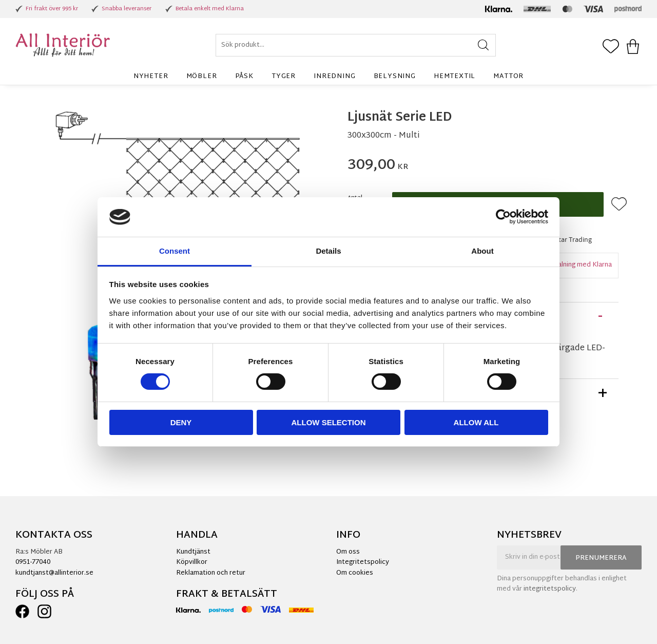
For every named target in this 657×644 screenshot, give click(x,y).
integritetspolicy (550, 589)
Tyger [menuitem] (284, 77)
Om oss (348, 552)
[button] (611, 47)
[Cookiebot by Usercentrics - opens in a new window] (503, 217)
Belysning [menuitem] (395, 77)
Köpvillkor (192, 562)
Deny (181, 422)
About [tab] (482, 251)
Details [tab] (328, 251)
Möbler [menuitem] (202, 77)
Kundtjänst (193, 552)
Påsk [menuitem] (244, 77)
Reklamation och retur (211, 573)
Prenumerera (601, 558)
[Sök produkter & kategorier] (356, 45)
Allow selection (329, 422)
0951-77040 (33, 562)
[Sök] (483, 45)
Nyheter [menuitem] (151, 77)
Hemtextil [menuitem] (455, 77)
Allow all (476, 422)
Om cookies (355, 573)
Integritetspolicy (363, 562)
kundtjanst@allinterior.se (54, 573)
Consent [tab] (175, 251)
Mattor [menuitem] (508, 77)
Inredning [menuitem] (334, 77)
